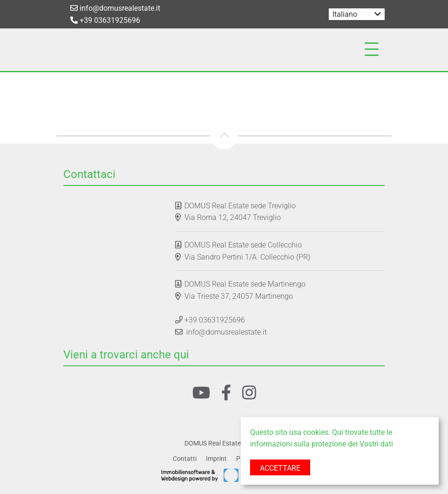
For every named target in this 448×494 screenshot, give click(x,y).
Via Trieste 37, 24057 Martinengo (239, 296)
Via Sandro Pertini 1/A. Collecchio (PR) (247, 257)
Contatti (185, 459)
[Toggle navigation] (372, 49)
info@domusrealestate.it (115, 8)
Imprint (216, 459)
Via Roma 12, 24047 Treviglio (233, 217)
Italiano (345, 14)
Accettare (280, 468)
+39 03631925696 (105, 20)
